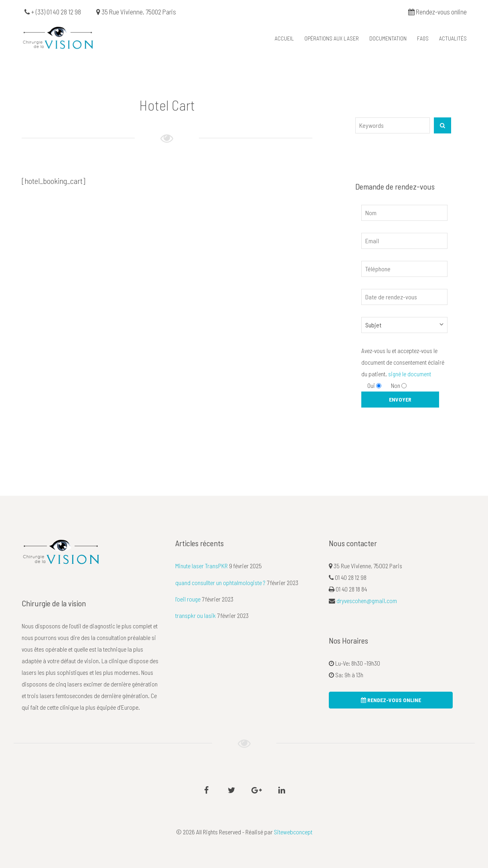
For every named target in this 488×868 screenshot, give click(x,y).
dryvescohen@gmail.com (367, 601)
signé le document (410, 374)
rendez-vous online (391, 700)
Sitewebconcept (293, 832)
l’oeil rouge (188, 599)
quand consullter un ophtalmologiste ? (220, 582)
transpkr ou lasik (195, 615)
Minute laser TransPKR (201, 566)
